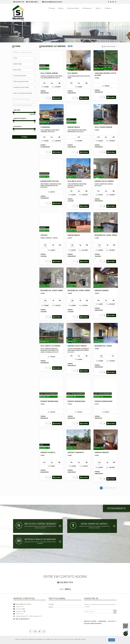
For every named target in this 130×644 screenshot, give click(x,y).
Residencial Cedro (103, 346)
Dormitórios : (18, 126)
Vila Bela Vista (75, 181)
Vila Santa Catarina (50, 346)
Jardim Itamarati (76, 452)
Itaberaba (45, 127)
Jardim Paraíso (102, 452)
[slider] (14, 112)
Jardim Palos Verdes (104, 181)
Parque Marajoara (49, 401)
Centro (44, 235)
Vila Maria (73, 73)
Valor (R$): (17, 110)
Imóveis (61, 8)
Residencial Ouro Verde (106, 235)
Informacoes (87, 8)
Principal (52, 8)
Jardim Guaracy (48, 452)
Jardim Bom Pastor (50, 181)
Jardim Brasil (74, 127)
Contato (108, 8)
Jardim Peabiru (102, 290)
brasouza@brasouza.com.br (23, 604)
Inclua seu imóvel (73, 8)
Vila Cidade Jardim (49, 73)
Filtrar (24, 137)
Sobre (98, 8)
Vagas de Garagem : (20, 118)
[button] (24, 58)
